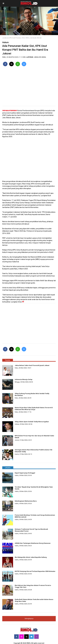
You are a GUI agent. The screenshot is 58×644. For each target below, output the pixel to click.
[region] (29, 87)
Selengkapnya (29, 619)
